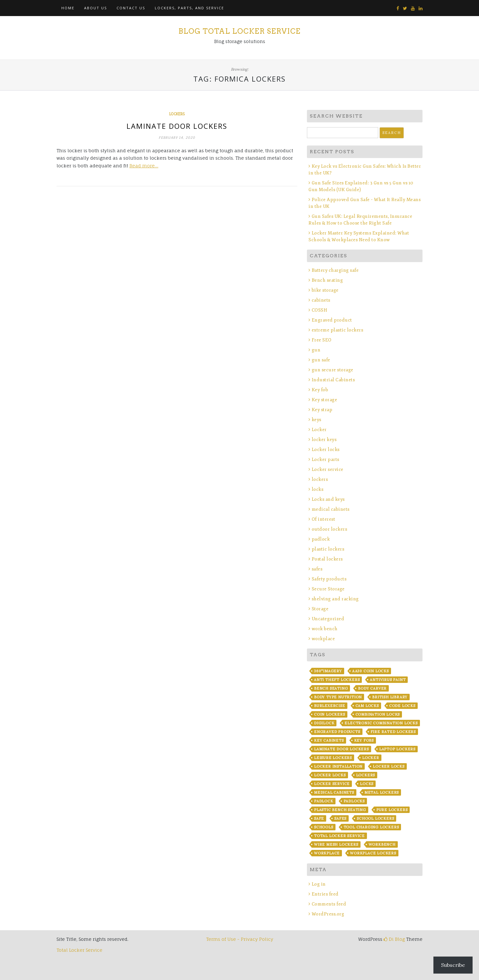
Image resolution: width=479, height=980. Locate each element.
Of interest (324, 519)
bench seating (331, 688)
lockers (177, 114)
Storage (320, 609)
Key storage (325, 400)
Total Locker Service (339, 836)
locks (318, 489)
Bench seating (327, 280)
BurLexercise (330, 706)
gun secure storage (333, 370)
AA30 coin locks (370, 671)
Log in (319, 884)
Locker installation (338, 766)
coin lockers (330, 714)
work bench (325, 629)
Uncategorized (328, 619)
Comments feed (329, 904)
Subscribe (453, 965)
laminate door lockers (341, 749)
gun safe (321, 360)
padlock (321, 539)
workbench (382, 844)
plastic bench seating (340, 810)
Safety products (329, 579)
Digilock (324, 723)
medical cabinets (331, 509)
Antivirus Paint (388, 680)
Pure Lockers (392, 810)
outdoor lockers (330, 529)
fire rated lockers (393, 732)
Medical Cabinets (334, 792)
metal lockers (382, 792)
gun (316, 350)
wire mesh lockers (336, 844)
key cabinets (329, 740)
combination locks (378, 714)
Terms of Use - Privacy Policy (240, 939)
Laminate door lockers (177, 126)
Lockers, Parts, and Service (189, 8)
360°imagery (328, 671)
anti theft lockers (337, 680)
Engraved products (337, 732)
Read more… (144, 166)
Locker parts (326, 459)
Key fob (320, 390)
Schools (324, 827)
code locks (402, 706)
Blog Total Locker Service (239, 31)
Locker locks (326, 450)
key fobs (364, 740)
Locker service (328, 469)
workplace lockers (373, 853)
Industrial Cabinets (333, 380)
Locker (319, 430)
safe (319, 818)
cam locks (367, 706)
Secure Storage (328, 589)
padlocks (354, 801)
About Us (96, 8)
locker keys (324, 440)
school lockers (375, 818)
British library (390, 697)
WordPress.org (328, 914)
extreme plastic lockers (338, 330)
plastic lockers (328, 549)
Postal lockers (327, 559)
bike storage (325, 290)
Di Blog (394, 939)
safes (317, 569)
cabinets (321, 300)
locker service (332, 784)
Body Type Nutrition (338, 697)
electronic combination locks (381, 723)
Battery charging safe (335, 270)
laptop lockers (397, 749)
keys (317, 420)
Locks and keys (328, 499)
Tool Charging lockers (371, 827)
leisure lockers (333, 758)
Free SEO (322, 340)
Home (68, 8)
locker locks (389, 766)
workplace (323, 639)
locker (371, 758)
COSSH (320, 310)
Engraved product (332, 320)
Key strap (322, 410)
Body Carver (372, 688)
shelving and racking (335, 599)
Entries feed (325, 894)
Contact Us (131, 8)
